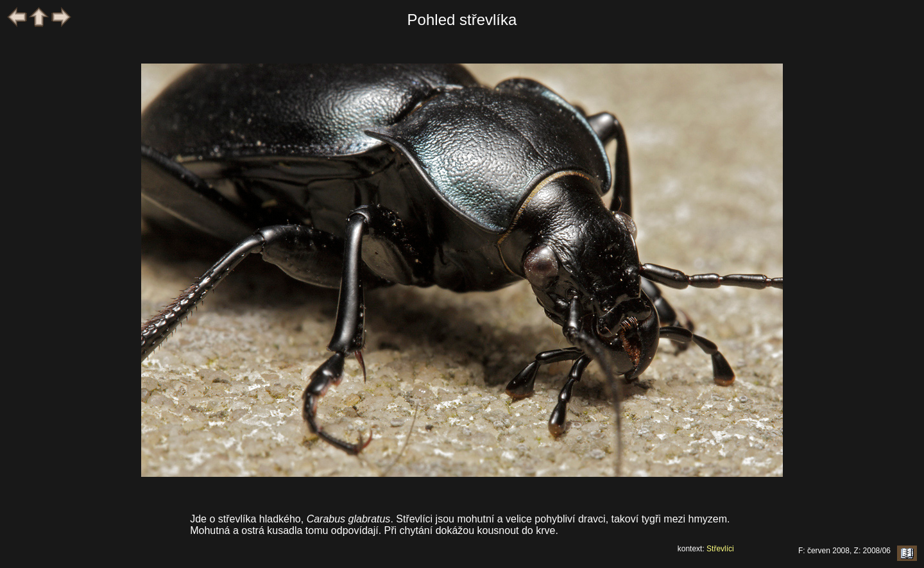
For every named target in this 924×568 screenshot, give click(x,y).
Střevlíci (720, 549)
